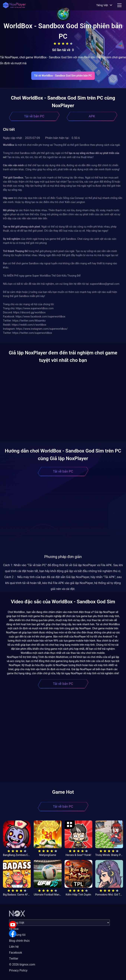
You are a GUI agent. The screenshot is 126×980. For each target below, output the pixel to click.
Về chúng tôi (17, 935)
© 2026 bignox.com (22, 964)
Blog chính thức (19, 941)
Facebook (16, 953)
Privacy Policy (18, 970)
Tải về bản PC (34, 116)
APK (92, 116)
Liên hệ (14, 947)
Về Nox (14, 929)
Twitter (14, 959)
